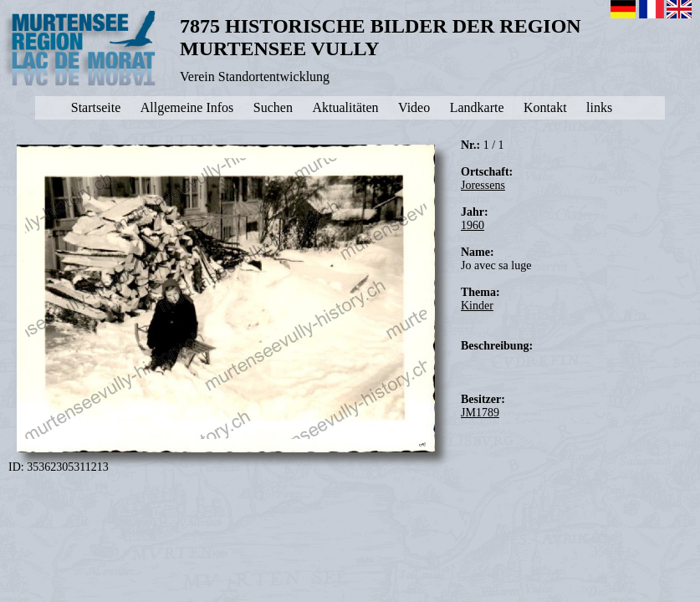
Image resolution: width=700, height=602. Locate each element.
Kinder (477, 306)
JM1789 (480, 413)
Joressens (483, 185)
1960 (473, 225)
